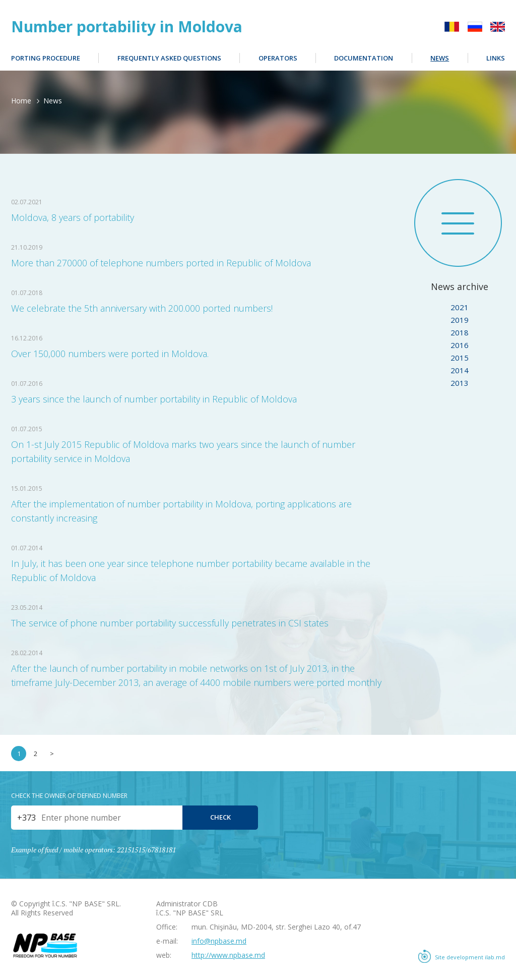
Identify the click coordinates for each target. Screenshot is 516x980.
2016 (460, 345)
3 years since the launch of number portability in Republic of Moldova (154, 399)
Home (21, 101)
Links (496, 58)
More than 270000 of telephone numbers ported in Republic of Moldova (161, 263)
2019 (460, 320)
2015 (460, 358)
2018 (460, 332)
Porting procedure (46, 58)
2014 (460, 370)
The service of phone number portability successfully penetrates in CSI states (170, 623)
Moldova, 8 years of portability (73, 217)
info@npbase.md (219, 941)
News (440, 58)
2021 (460, 307)
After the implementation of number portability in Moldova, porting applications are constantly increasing (181, 511)
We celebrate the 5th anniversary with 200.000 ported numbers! (142, 308)
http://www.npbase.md (228, 955)
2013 (460, 383)
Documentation (364, 58)
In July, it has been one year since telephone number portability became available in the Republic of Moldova (191, 570)
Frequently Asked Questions (169, 58)
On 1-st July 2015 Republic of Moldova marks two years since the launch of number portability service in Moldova (183, 451)
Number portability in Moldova (127, 27)
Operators (278, 58)
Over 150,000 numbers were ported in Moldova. (110, 354)
